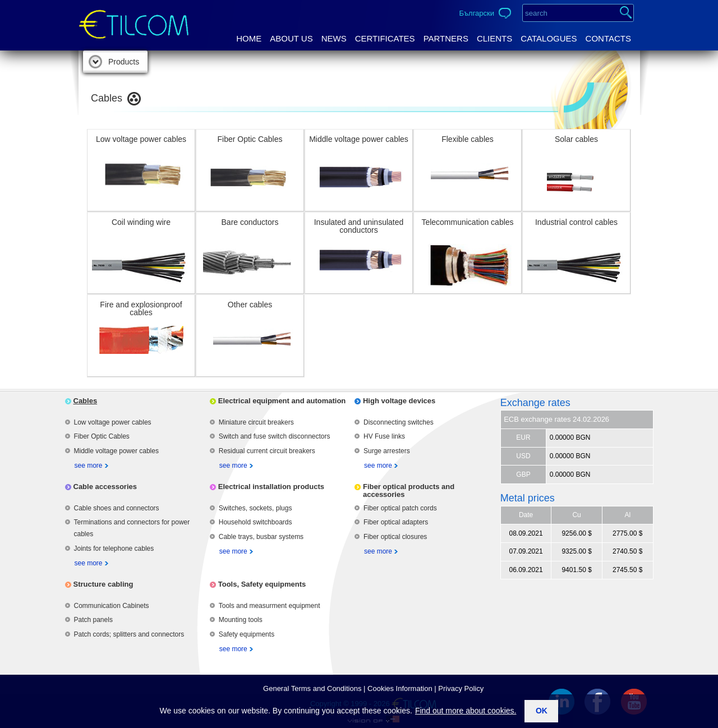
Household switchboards (256, 522)
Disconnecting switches (399, 422)
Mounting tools (241, 620)
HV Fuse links (384, 436)
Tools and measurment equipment (270, 606)
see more (89, 466)
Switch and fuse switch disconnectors (275, 436)
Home (249, 38)
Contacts (608, 38)
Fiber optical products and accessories (409, 490)
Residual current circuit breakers (267, 451)
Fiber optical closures (395, 537)
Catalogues (549, 38)
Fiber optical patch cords (400, 508)
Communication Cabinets (112, 606)
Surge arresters (387, 451)
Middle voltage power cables (116, 451)
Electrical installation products (271, 487)
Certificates (385, 38)
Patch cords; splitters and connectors (129, 634)
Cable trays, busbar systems (261, 537)
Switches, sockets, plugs (256, 508)
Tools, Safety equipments (262, 584)
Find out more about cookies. (466, 711)
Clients (494, 38)
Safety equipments (247, 634)
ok (542, 711)
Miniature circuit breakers (256, 422)
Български (477, 13)
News (334, 38)
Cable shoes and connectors (117, 508)
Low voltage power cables (113, 422)
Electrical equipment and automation (282, 401)
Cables (86, 401)
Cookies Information (400, 688)
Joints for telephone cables (114, 549)
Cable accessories (105, 487)
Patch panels (93, 620)
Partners (446, 38)
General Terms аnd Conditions (312, 688)
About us (291, 38)
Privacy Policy (461, 688)
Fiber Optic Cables (102, 436)
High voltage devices (399, 401)
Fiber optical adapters (396, 522)
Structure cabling (103, 584)
